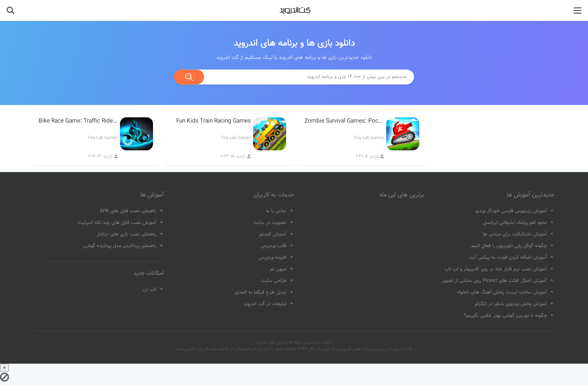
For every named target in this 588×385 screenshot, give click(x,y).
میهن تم (278, 269)
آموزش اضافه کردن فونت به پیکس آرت (508, 258)
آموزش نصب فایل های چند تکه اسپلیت (117, 223)
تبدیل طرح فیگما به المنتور (260, 292)
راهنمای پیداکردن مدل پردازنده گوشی (120, 246)
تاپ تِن (150, 289)
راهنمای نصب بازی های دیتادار (127, 234)
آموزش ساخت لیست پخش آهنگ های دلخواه (502, 292)
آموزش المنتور (272, 234)
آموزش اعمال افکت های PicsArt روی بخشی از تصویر (494, 281)
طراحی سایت (274, 281)
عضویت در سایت (270, 223)
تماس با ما (276, 211)
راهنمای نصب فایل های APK (128, 211)
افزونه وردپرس (272, 258)
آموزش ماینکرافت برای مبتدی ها (515, 234)
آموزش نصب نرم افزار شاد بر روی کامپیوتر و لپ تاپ (496, 269)
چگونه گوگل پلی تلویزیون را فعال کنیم (509, 246)
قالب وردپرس (274, 246)
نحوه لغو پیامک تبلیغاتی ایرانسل (515, 223)
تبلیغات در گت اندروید (265, 304)
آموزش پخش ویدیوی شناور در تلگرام (511, 304)
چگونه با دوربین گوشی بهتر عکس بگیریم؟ (505, 316)
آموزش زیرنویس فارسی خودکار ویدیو (511, 211)
